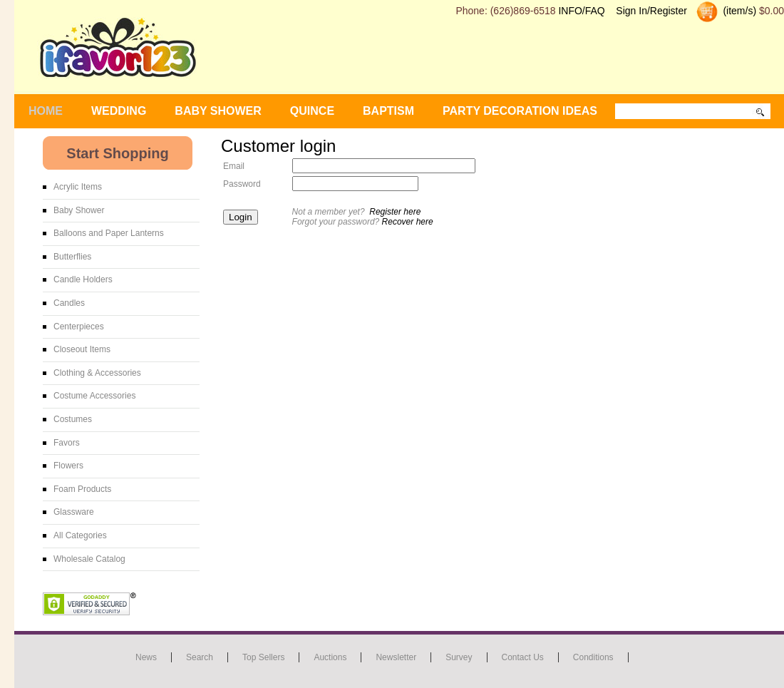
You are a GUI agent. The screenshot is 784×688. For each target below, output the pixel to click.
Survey (459, 657)
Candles (69, 303)
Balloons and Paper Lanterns (109, 233)
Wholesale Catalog (89, 559)
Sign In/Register (651, 11)
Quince (312, 111)
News (146, 657)
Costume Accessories (94, 396)
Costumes (73, 419)
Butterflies (72, 257)
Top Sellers (263, 657)
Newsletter (396, 657)
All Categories (80, 535)
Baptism (388, 111)
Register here (395, 212)
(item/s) (739, 11)
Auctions (330, 657)
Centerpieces (79, 327)
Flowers (68, 466)
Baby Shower (79, 210)
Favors (67, 443)
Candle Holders (83, 279)
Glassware (74, 512)
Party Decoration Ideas (520, 111)
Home (46, 111)
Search (200, 657)
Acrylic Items (78, 187)
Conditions (593, 657)
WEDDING (119, 111)
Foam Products (82, 489)
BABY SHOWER (218, 111)
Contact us (523, 657)
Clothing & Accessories (97, 373)
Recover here (408, 222)
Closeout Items (82, 349)
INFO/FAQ (581, 11)
